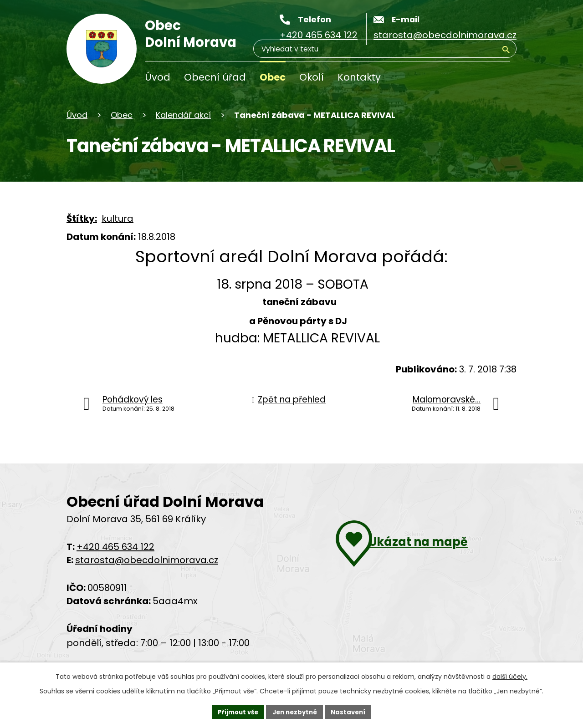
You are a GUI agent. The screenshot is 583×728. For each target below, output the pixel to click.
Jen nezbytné (295, 711)
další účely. (510, 675)
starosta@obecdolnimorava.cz (147, 560)
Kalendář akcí (183, 115)
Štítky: (82, 219)
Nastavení (352, 711)
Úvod (158, 77)
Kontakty (359, 77)
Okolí (312, 77)
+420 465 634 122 (115, 547)
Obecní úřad (215, 77)
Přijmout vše (235, 711)
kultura (118, 219)
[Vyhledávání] (466, 79)
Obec (273, 77)
